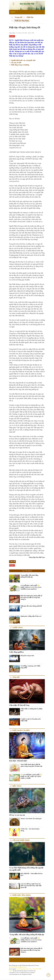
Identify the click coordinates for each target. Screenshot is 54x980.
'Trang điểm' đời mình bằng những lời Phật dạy (29, 576)
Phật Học (30, 17)
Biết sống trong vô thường (20, 65)
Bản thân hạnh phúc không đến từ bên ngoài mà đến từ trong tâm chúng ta (31, 597)
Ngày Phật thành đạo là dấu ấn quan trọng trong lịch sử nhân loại (31, 765)
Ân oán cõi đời (15, 63)
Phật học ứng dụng (22, 21)
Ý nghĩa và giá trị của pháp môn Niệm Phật (31, 720)
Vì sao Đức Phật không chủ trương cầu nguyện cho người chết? (26, 869)
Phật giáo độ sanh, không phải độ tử (31, 607)
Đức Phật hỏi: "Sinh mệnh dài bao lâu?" (32, 874)
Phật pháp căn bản (21, 730)
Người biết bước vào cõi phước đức (23, 60)
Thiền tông (18, 628)
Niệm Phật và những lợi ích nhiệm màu (32, 710)
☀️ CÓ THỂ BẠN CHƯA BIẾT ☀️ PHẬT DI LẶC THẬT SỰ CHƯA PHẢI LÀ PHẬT (31, 776)
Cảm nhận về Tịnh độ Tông (19, 705)
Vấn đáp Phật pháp (21, 840)
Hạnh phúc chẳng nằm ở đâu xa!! (31, 616)
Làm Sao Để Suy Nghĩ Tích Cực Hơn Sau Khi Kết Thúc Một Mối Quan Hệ (31, 886)
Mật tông (17, 786)
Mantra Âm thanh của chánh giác (31, 819)
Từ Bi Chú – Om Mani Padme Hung (30, 830)
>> (10, 60)
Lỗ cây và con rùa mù (17, 815)
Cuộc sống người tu (16, 652)
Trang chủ (18, 17)
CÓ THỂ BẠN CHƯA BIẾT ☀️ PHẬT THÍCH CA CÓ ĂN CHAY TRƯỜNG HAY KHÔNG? (31, 587)
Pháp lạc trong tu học (27, 656)
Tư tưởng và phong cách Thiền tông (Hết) (30, 667)
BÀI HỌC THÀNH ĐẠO (18, 761)
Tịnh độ (16, 677)
